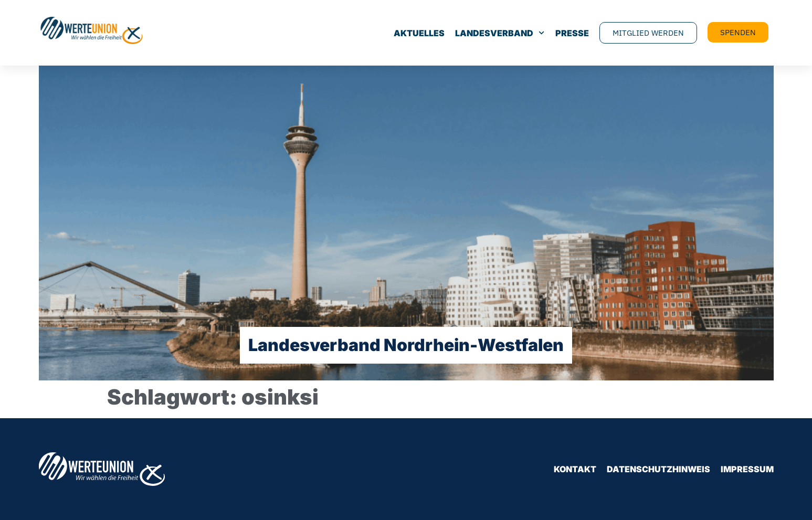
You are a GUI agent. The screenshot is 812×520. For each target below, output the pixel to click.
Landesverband (500, 33)
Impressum (747, 469)
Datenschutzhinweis (658, 469)
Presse (572, 33)
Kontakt (575, 469)
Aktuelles (419, 33)
